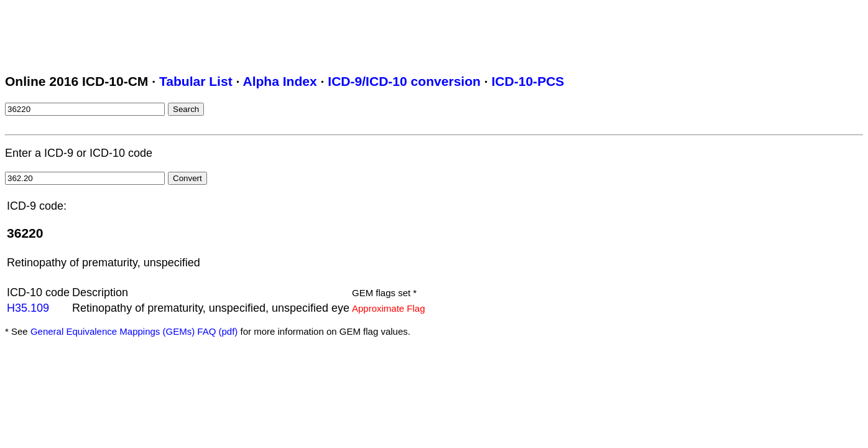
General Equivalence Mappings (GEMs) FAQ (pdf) (134, 331)
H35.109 (28, 308)
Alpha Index (279, 81)
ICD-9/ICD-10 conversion (404, 81)
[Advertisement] (231, 33)
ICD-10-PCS (528, 81)
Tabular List (196, 81)
